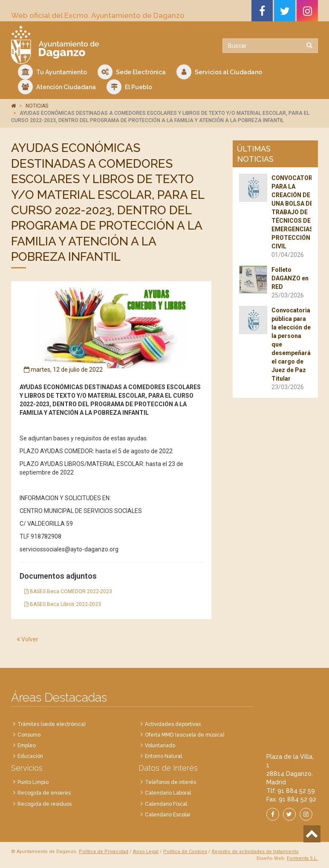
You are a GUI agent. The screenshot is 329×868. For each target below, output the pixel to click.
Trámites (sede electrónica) (51, 724)
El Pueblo (129, 87)
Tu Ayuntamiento (52, 72)
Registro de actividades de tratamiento (255, 852)
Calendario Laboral (168, 793)
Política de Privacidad (104, 852)
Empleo (27, 746)
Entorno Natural (163, 756)
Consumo (29, 735)
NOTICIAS (37, 106)
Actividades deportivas (173, 724)
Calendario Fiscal (166, 804)
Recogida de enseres (44, 793)
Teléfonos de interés (170, 782)
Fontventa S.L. (302, 858)
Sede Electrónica (132, 72)
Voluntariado (160, 746)
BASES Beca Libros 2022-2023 (63, 604)
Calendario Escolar (168, 815)
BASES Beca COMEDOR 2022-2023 (68, 591)
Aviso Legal (146, 852)
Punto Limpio (33, 782)
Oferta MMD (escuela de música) (185, 735)
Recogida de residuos (45, 804)
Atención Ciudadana (57, 87)
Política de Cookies (185, 852)
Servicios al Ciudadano (219, 72)
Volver (27, 639)
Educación (30, 756)
